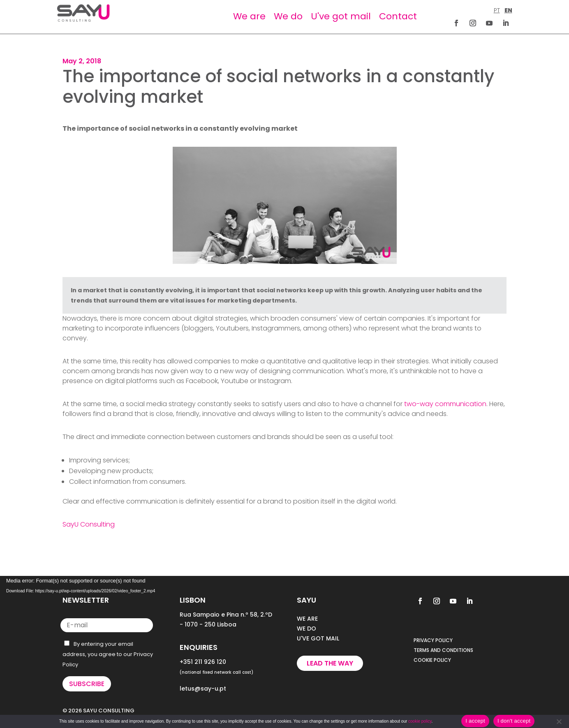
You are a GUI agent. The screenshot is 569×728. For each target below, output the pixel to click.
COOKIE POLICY (432, 660)
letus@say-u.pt (203, 689)
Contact (398, 16)
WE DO (306, 629)
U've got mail (341, 16)
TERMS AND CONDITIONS (443, 650)
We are (249, 16)
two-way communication (445, 404)
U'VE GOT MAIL (318, 638)
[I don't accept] (559, 721)
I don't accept (514, 721)
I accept (475, 721)
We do (288, 16)
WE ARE (307, 619)
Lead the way (330, 663)
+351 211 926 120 (203, 662)
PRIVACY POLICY (433, 640)
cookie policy (420, 721)
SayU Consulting (89, 524)
